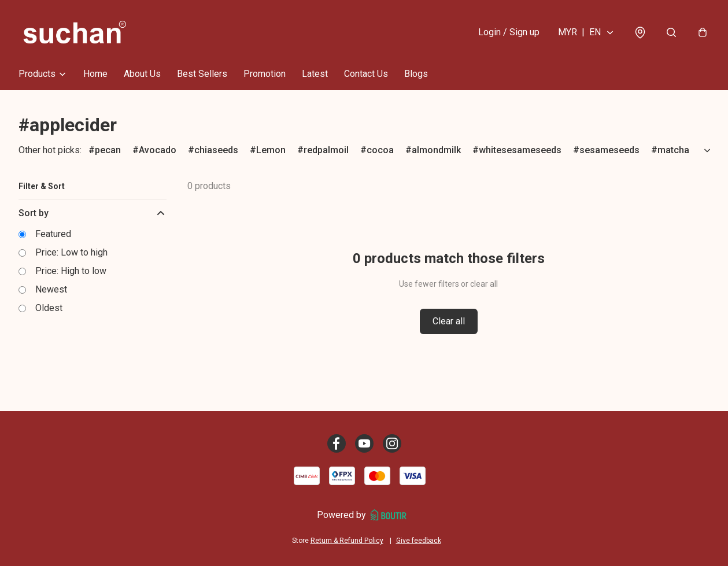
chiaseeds (216, 150)
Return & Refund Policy (347, 541)
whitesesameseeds (520, 150)
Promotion (265, 74)
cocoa (380, 150)
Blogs (416, 74)
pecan (108, 150)
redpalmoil (326, 150)
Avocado (158, 150)
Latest (315, 74)
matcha (673, 150)
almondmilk (436, 150)
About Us (142, 74)
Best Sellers (202, 74)
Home (95, 74)
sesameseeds (609, 150)
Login (509, 32)
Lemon (271, 150)
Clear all (449, 321)
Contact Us (366, 74)
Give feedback (419, 541)
